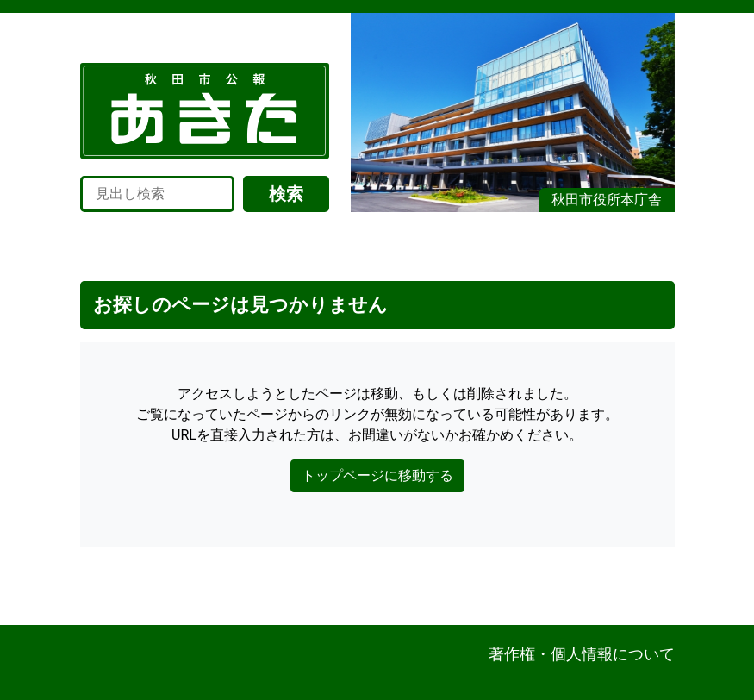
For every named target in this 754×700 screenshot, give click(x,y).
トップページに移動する (377, 475)
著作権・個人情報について (582, 654)
